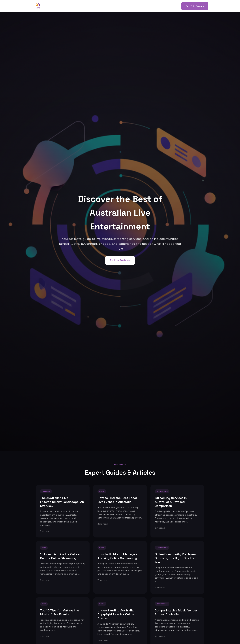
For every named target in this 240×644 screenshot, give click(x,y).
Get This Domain (195, 6)
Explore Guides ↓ (120, 260)
